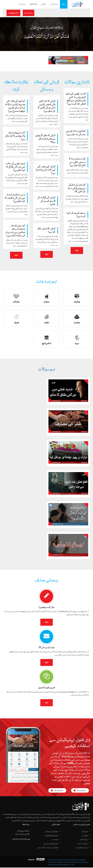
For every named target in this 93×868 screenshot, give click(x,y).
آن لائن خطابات (84, 840)
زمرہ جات (22, 4)
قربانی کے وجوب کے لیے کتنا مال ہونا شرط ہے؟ (45, 170)
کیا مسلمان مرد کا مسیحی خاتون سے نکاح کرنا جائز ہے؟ (77, 162)
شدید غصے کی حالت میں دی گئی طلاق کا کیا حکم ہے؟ (15, 167)
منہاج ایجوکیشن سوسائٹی (51, 844)
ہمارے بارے (54, 4)
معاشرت (77, 323)
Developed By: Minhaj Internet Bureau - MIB (68, 864)
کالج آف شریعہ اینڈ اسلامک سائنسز (48, 848)
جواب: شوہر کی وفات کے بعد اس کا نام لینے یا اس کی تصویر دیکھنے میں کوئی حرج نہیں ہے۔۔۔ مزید (16, 119)
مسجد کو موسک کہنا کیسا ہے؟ (76, 215)
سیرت (77, 344)
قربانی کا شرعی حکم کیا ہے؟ (46, 231)
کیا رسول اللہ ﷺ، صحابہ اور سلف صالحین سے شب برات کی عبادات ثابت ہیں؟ (15, 231)
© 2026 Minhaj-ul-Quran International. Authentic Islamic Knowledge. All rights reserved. (67, 861)
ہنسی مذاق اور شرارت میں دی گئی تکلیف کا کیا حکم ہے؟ (15, 198)
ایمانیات (77, 302)
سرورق (64, 4)
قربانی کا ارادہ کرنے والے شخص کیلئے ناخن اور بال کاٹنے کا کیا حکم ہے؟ (47, 106)
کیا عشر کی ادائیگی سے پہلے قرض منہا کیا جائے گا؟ (77, 188)
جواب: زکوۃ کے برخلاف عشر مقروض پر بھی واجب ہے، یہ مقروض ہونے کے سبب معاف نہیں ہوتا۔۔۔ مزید (77, 199)
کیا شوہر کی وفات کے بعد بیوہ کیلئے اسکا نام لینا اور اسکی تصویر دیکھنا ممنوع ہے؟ (15, 106)
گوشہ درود (55, 840)
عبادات (46, 302)
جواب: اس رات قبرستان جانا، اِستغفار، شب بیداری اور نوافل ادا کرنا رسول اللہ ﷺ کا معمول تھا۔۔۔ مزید (17, 243)
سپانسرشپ (29, 13)
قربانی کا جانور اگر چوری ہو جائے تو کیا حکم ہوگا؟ (45, 139)
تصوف (16, 323)
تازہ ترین (44, 4)
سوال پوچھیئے (13, 13)
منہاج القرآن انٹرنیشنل (52, 832)
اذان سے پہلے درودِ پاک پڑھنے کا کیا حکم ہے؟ (15, 136)
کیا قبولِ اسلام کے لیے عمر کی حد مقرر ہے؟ (76, 133)
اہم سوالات (47, 370)
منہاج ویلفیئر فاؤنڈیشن (51, 836)
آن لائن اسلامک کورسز (82, 848)
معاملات (16, 302)
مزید (77, 251)
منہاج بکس (85, 836)
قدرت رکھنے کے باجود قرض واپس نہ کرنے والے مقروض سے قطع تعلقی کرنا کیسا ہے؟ (76, 99)
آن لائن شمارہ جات (83, 844)
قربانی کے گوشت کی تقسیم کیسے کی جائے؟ (46, 201)
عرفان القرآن (85, 832)
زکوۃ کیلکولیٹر (33, 4)
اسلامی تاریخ (47, 344)
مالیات (47, 323)
